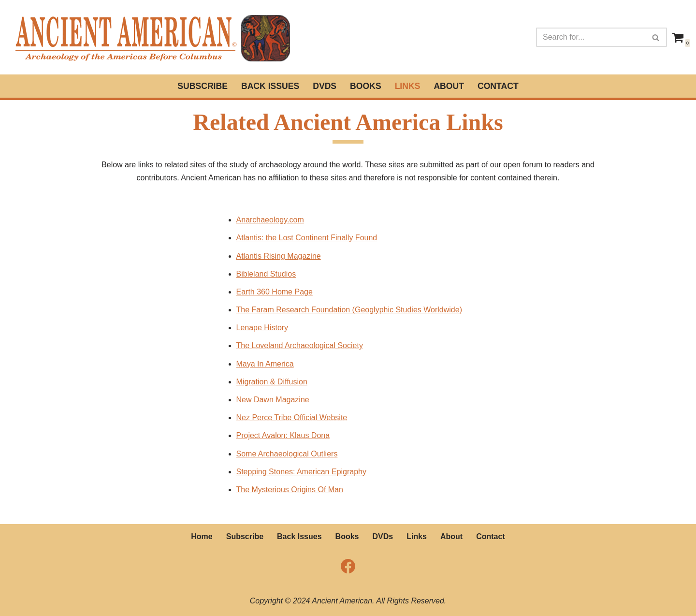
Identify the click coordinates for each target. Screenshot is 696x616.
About (449, 86)
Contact (498, 86)
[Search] (591, 37)
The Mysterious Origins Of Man (290, 490)
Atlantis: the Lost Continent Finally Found (307, 238)
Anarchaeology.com (270, 220)
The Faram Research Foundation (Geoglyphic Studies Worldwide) (349, 310)
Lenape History (262, 328)
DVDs (325, 86)
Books (366, 86)
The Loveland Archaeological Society (300, 345)
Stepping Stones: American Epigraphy (302, 472)
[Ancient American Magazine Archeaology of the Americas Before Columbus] (152, 37)
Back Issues (270, 86)
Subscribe (203, 86)
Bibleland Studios (266, 274)
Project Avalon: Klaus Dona (283, 435)
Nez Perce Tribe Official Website (292, 418)
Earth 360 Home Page (275, 292)
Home (202, 536)
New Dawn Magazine (273, 400)
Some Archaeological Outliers (287, 454)
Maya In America (265, 364)
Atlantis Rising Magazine (279, 256)
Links (408, 86)
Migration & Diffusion (272, 382)
